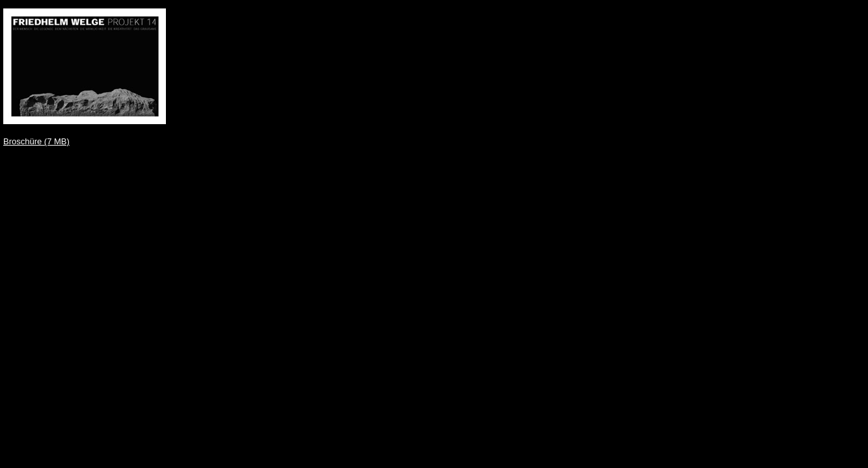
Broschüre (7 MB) (36, 141)
